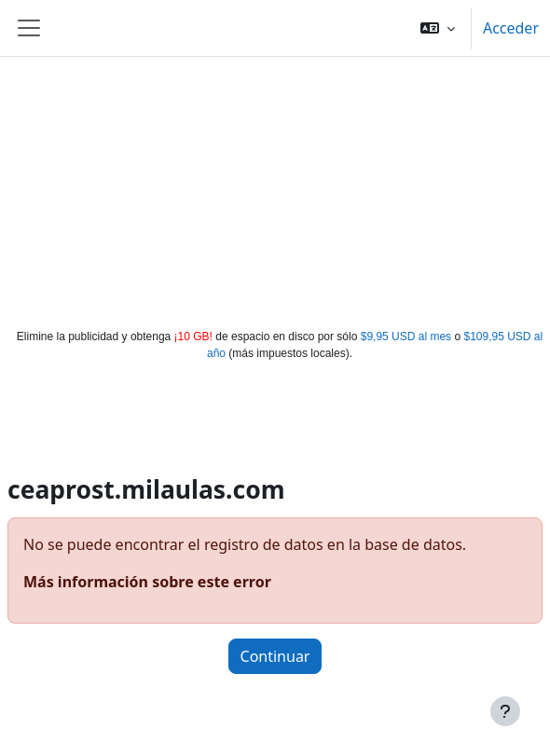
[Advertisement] (275, 188)
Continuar (275, 656)
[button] (438, 28)
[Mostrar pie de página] (505, 711)
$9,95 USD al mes (406, 337)
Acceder (511, 28)
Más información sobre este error (147, 582)
